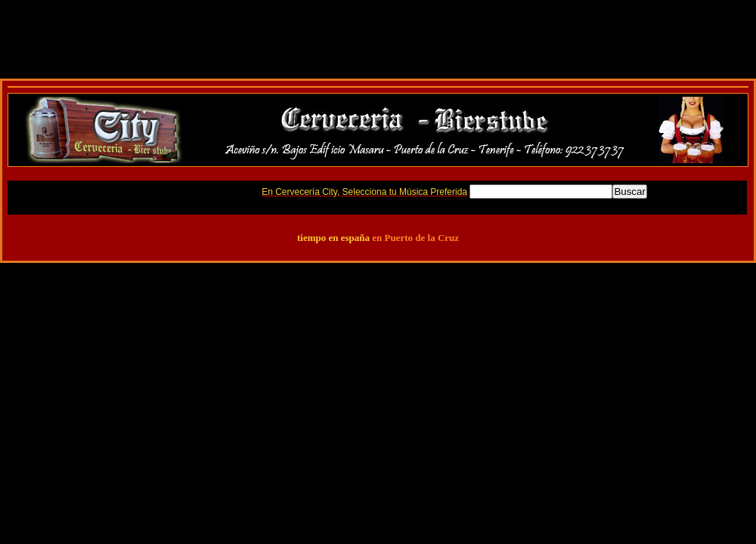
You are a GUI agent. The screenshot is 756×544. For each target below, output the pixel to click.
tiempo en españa (333, 238)
